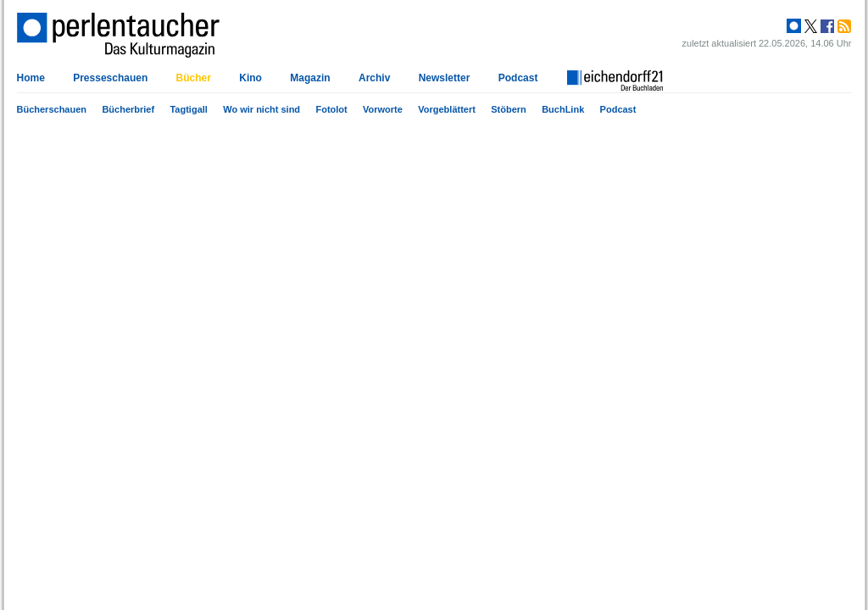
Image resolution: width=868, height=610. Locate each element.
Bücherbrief (128, 109)
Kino (250, 78)
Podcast (618, 109)
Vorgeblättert (447, 109)
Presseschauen (110, 78)
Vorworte (383, 109)
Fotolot (331, 109)
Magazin (310, 78)
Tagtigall (188, 109)
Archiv (374, 78)
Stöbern (509, 109)
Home (31, 78)
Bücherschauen (52, 109)
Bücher (194, 78)
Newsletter (445, 78)
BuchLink (563, 109)
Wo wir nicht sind (262, 109)
